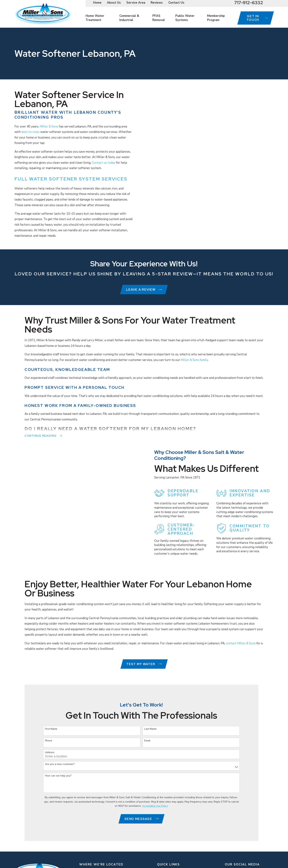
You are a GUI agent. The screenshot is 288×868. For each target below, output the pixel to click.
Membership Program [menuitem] (216, 18)
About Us (114, 3)
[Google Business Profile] (245, 859)
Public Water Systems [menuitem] (185, 18)
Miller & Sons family (194, 361)
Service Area (136, 3)
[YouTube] (236, 859)
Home (97, 3)
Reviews (157, 3)
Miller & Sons (49, 126)
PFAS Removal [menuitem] (159, 18)
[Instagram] (227, 859)
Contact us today (104, 163)
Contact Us (176, 3)
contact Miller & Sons (241, 630)
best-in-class (31, 132)
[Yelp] (263, 859)
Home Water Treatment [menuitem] (95, 18)
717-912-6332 (249, 3)
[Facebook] (254, 859)
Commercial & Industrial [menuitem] (129, 18)
